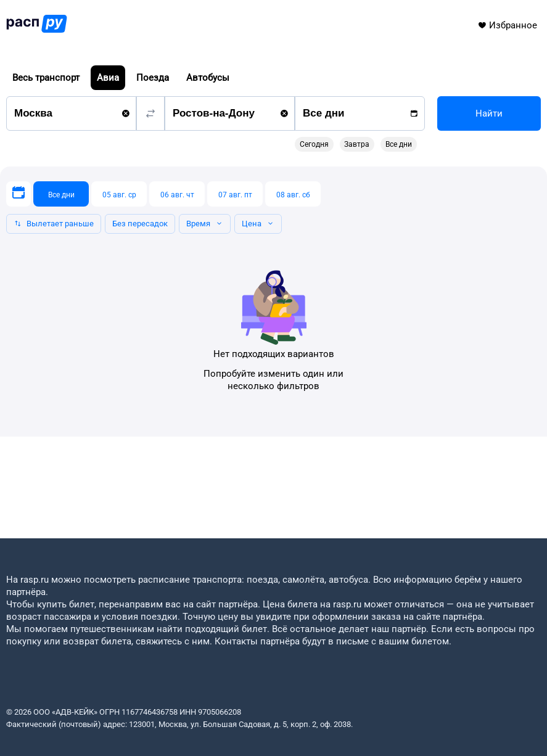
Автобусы (208, 78)
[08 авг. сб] (293, 194)
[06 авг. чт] (177, 194)
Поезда (153, 78)
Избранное (507, 25)
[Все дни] (61, 194)
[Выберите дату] (19, 194)
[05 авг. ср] (119, 194)
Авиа (108, 78)
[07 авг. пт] (235, 194)
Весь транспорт (46, 78)
